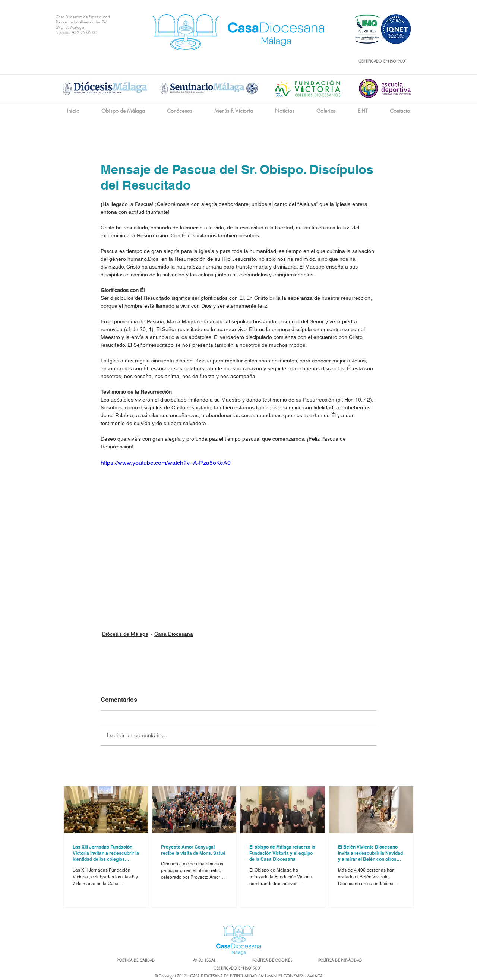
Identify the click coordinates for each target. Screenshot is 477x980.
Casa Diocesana (174, 634)
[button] (179, 111)
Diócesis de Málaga (125, 634)
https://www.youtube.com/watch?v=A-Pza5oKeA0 (166, 463)
